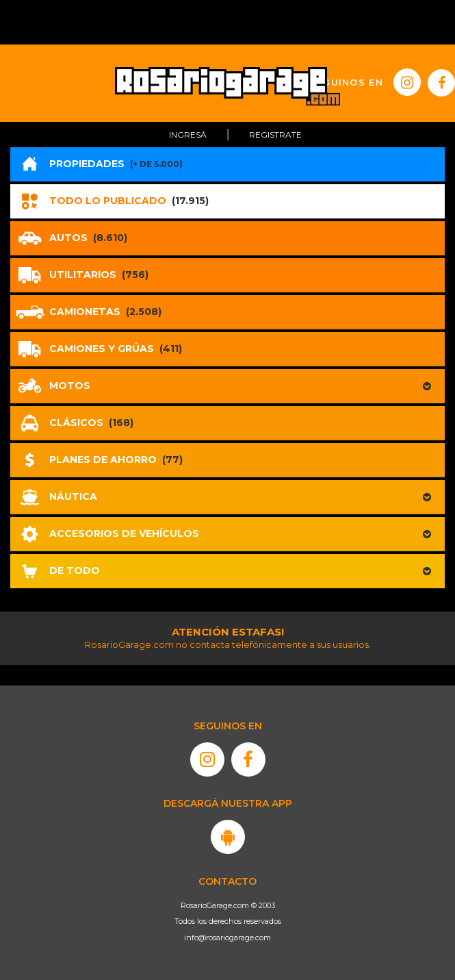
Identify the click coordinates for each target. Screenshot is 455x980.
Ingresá (188, 135)
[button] (227, 386)
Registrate (275, 135)
